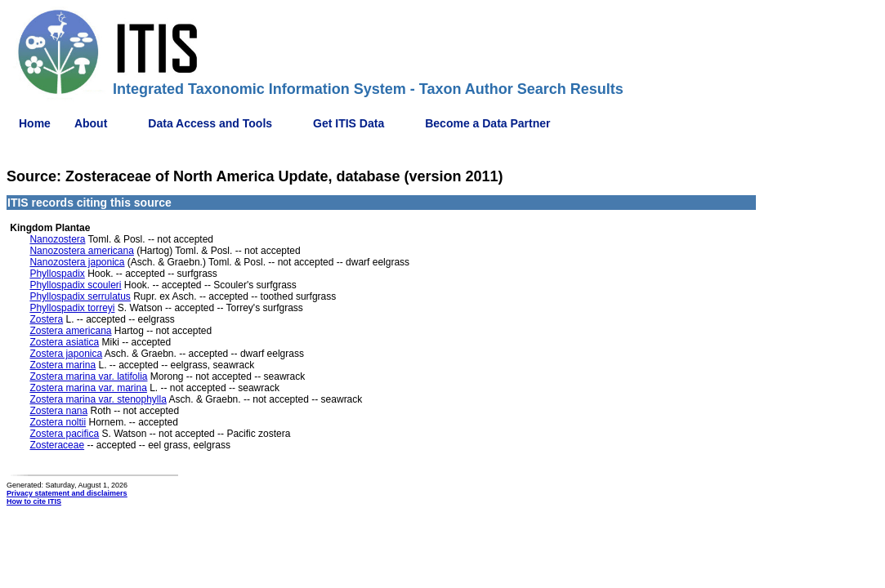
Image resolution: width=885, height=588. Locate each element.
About (91, 123)
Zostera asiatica (64, 342)
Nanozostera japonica (77, 262)
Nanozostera (57, 239)
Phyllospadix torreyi (72, 308)
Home (35, 123)
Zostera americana (70, 331)
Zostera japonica (66, 354)
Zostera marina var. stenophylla (98, 399)
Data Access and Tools (210, 123)
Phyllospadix (57, 274)
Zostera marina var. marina (88, 388)
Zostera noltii (58, 422)
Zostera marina (63, 365)
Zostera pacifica (64, 434)
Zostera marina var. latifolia (88, 376)
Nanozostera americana (81, 251)
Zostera (46, 319)
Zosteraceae (57, 445)
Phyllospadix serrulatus (80, 296)
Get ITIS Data (349, 123)
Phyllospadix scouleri (75, 285)
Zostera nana (58, 411)
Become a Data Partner (487, 123)
